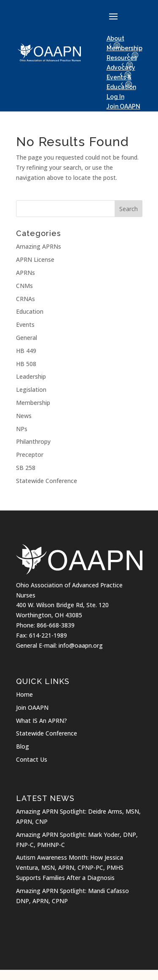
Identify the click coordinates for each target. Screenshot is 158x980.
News (24, 416)
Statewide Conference (47, 481)
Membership (125, 48)
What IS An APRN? (42, 721)
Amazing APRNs (39, 246)
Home (24, 694)
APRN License (35, 259)
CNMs (24, 286)
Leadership (31, 376)
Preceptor (30, 455)
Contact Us (32, 759)
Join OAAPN (32, 707)
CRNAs (25, 299)
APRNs (25, 273)
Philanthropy (33, 441)
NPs (22, 429)
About (115, 38)
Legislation (31, 390)
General (27, 338)
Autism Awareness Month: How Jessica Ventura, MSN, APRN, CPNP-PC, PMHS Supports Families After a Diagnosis (70, 867)
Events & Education (121, 82)
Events (25, 324)
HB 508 (26, 364)
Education (30, 311)
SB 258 (26, 468)
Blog (23, 746)
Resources (122, 58)
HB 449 (26, 351)
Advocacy (121, 68)
